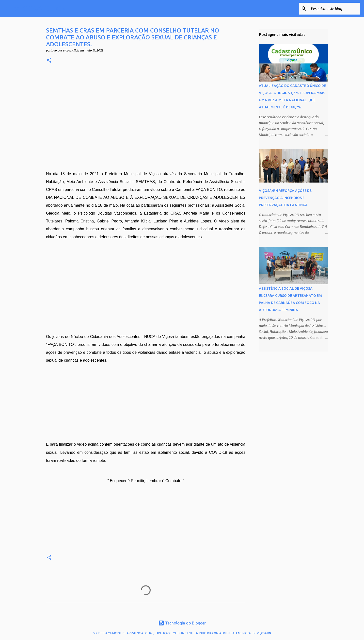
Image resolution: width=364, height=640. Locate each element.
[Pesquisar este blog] (334, 9)
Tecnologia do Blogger (182, 623)
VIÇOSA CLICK (40, 8)
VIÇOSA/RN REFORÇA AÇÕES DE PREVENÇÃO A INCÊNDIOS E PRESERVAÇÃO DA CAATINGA (285, 198)
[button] (49, 60)
